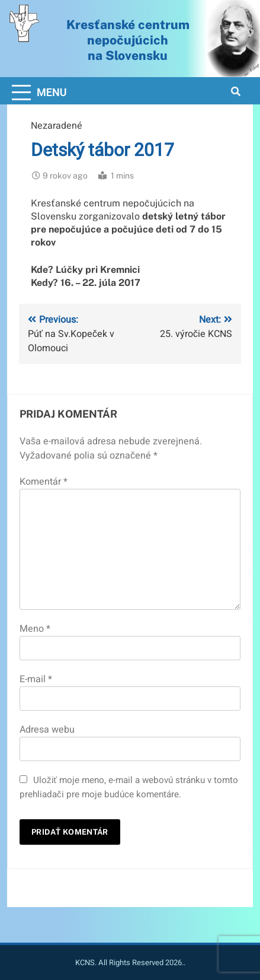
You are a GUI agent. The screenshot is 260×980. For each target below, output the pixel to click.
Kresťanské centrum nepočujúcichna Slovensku (128, 40)
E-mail (36, 679)
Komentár (44, 482)
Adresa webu (47, 730)
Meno (35, 629)
